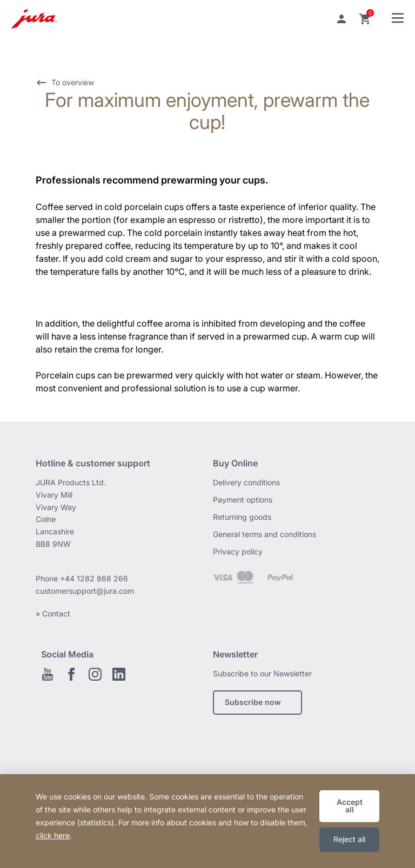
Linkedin (119, 674)
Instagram (95, 674)
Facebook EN (71, 674)
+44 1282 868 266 (95, 578)
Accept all (350, 806)
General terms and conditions (265, 534)
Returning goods (242, 517)
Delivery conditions (246, 482)
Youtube (48, 674)
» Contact (53, 613)
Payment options (243, 500)
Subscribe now (253, 702)
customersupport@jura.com (85, 591)
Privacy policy (238, 551)
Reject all (349, 839)
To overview (73, 82)
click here (53, 835)
